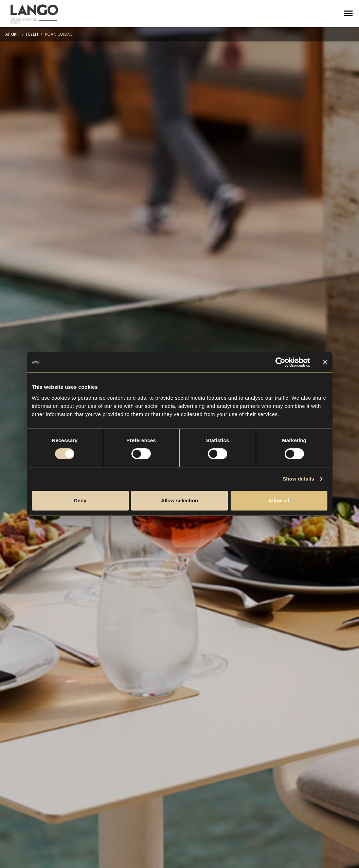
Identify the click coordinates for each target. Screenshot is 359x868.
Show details (298, 479)
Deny (80, 500)
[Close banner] (325, 362)
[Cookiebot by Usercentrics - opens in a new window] (280, 362)
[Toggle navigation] (348, 13)
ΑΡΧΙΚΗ (12, 34)
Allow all (279, 500)
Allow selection (179, 500)
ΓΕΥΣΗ (32, 34)
